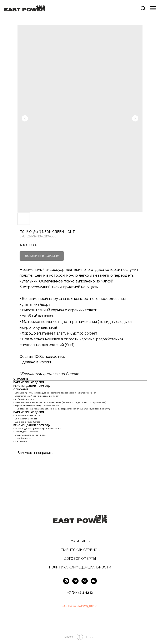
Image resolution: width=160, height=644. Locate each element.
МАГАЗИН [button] (79, 541)
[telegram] (75, 581)
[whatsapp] (66, 581)
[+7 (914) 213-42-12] (85, 581)
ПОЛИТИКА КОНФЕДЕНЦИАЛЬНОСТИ (80, 567)
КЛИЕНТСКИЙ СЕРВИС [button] (79, 550)
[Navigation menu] (153, 8)
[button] (143, 8)
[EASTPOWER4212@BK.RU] (94, 581)
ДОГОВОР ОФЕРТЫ (80, 559)
